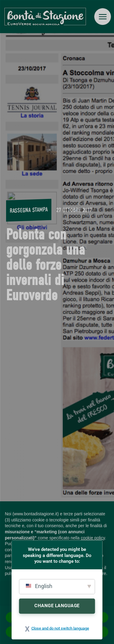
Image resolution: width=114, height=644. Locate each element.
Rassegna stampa (29, 210)
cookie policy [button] (93, 538)
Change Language (57, 605)
